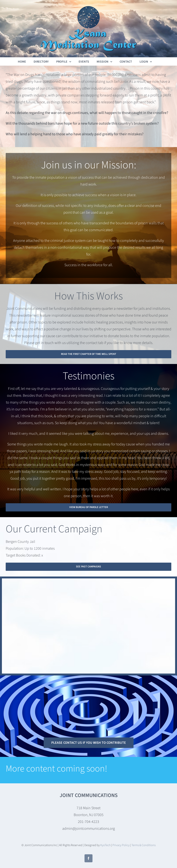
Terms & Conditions (143, 845)
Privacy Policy (121, 845)
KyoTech (105, 845)
